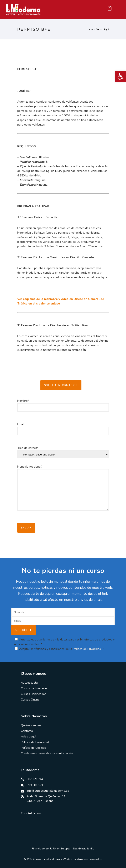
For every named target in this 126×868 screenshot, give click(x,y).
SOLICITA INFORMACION (61, 385)
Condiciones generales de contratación (47, 753)
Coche (99, 29)
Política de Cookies (33, 748)
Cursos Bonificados (34, 694)
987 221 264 (35, 779)
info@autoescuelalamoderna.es (48, 791)
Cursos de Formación (35, 688)
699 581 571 (35, 785)
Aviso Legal (29, 737)
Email (63, 431)
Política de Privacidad (87, 649)
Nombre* (63, 407)
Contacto (27, 731)
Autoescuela (29, 683)
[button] (121, 76)
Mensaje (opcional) (63, 491)
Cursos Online (30, 700)
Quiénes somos (31, 725)
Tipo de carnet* (28, 448)
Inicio (91, 29)
